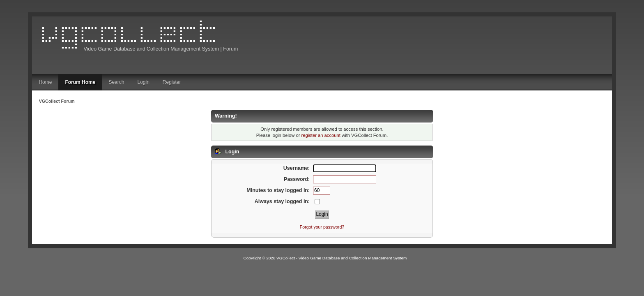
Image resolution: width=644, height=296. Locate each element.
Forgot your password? (322, 227)
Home (45, 82)
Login (143, 82)
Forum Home (80, 82)
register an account (321, 135)
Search (116, 82)
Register (172, 82)
